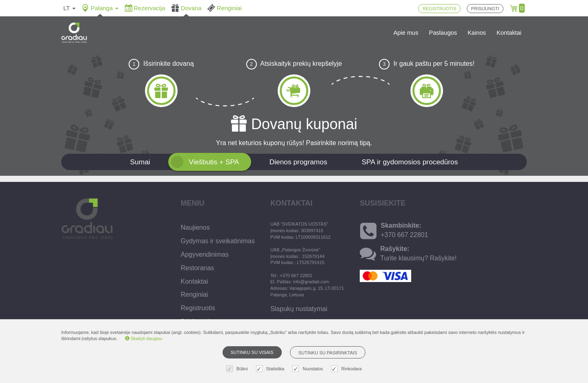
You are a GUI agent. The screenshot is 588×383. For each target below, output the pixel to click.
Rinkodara (347, 369)
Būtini (238, 369)
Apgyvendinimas (205, 254)
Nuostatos (309, 369)
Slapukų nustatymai (299, 309)
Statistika (271, 369)
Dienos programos (298, 162)
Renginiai (195, 295)
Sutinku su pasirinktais (328, 353)
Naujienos (195, 227)
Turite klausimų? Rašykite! (418, 258)
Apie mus (406, 33)
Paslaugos (443, 33)
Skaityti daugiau (144, 338)
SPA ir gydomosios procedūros (410, 162)
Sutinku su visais (252, 352)
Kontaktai (509, 33)
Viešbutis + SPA (214, 162)
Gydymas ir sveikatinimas (218, 241)
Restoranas (198, 268)
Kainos (477, 33)
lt (69, 8)
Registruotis (198, 308)
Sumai (140, 162)
